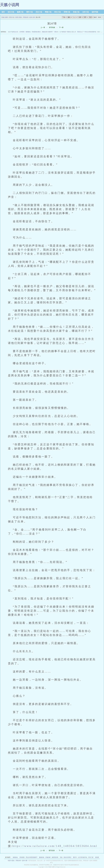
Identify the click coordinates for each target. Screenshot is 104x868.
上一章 (43, 27)
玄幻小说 (11, 12)
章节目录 (52, 851)
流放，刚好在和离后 (66, 857)
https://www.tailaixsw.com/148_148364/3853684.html (55, 846)
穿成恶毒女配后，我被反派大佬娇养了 (43, 32)
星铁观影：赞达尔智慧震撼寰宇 (28, 857)
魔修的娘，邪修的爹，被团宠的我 (49, 857)
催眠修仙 (28, 32)
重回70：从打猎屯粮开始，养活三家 (83, 857)
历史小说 (39, 12)
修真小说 (20, 12)
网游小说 (48, 12)
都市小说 (30, 12)
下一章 (61, 27)
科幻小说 (58, 12)
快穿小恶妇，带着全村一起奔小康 (25, 17)
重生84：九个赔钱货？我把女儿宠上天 (65, 32)
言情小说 (67, 12)
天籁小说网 (10, 5)
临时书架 (95, 12)
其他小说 (76, 12)
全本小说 (86, 12)
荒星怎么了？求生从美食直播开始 (87, 32)
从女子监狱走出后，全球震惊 (16, 32)
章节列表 (52, 27)
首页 (3, 12)
